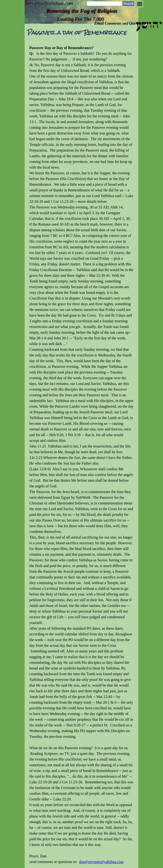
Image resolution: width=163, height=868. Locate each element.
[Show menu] (140, 4)
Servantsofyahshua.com (49, 3)
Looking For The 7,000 (81, 19)
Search (128, 3)
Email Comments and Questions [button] (120, 23)
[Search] (104, 4)
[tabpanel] (81, 455)
